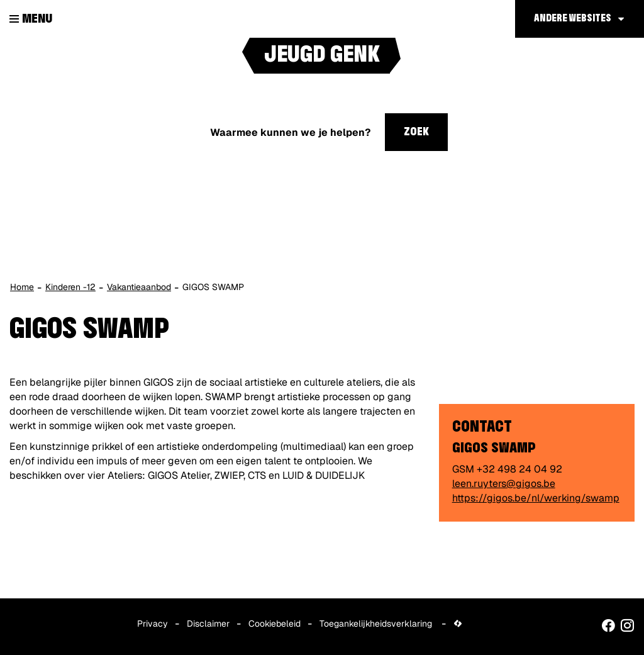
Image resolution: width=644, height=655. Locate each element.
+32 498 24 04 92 (519, 469)
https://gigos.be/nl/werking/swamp (536, 498)
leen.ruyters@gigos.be (504, 484)
